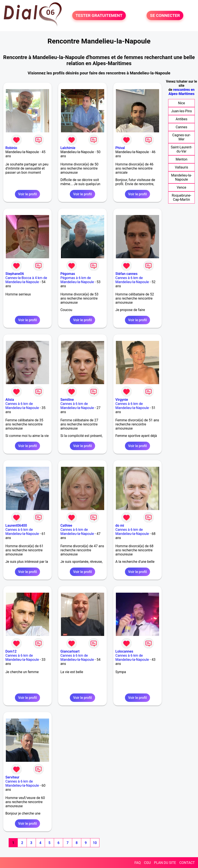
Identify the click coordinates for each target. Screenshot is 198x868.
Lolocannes (124, 651)
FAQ (138, 863)
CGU (147, 863)
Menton (181, 159)
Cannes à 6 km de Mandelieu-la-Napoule (132, 280)
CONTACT (187, 863)
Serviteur (12, 777)
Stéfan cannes (126, 274)
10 (95, 843)
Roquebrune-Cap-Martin (181, 197)
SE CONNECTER (165, 15)
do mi (120, 525)
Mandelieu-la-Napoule (182, 177)
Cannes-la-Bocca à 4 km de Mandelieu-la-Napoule (26, 280)
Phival (120, 148)
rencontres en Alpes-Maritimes (182, 92)
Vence (182, 187)
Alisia (10, 400)
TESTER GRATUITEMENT (99, 15)
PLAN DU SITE (165, 863)
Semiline (67, 400)
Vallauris (181, 167)
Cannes (182, 127)
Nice (182, 103)
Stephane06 (15, 274)
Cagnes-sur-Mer (181, 137)
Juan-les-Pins (182, 111)
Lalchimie (68, 148)
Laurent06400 (16, 525)
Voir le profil (27, 194)
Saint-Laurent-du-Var (181, 149)
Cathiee (66, 525)
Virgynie (122, 400)
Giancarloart (70, 651)
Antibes (182, 119)
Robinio (11, 148)
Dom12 (11, 651)
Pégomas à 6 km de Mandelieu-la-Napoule (77, 280)
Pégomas (68, 274)
